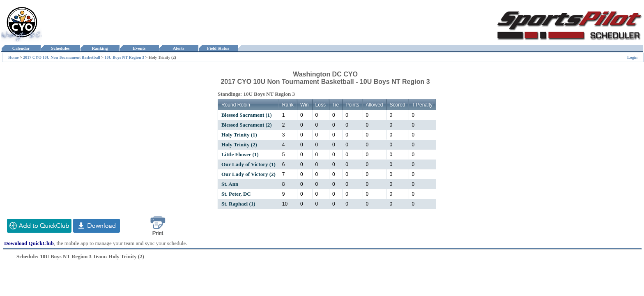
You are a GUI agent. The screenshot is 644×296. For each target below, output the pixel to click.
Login (632, 57)
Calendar (21, 48)
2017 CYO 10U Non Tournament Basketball (62, 57)
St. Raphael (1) (238, 204)
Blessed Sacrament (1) (247, 115)
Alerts (179, 48)
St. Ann (230, 184)
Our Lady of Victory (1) (248, 164)
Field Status (218, 48)
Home (14, 57)
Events (139, 48)
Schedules (60, 48)
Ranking (100, 48)
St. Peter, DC (236, 194)
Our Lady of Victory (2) (248, 174)
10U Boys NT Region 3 (124, 57)
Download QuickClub (29, 243)
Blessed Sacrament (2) (247, 125)
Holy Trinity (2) (239, 145)
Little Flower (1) (240, 154)
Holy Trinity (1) (239, 135)
